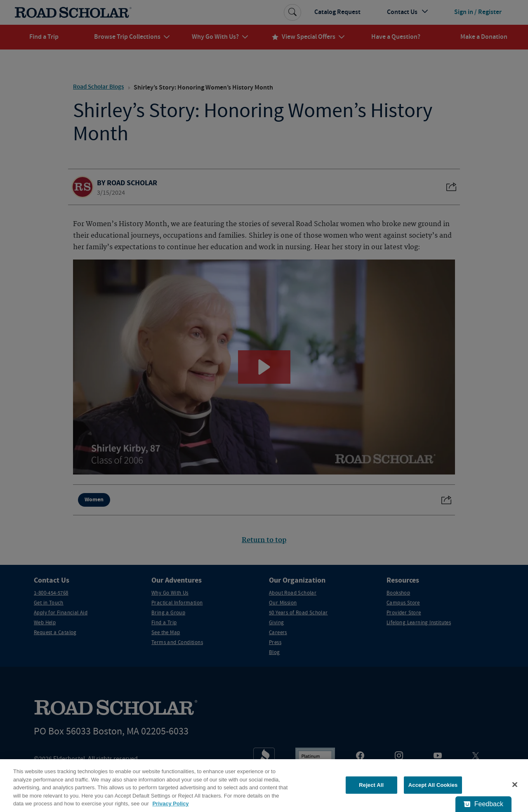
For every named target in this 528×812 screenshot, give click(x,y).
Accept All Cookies (433, 785)
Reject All (371, 785)
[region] (264, 786)
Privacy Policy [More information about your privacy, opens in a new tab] (170, 804)
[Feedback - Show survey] (483, 804)
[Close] (515, 785)
